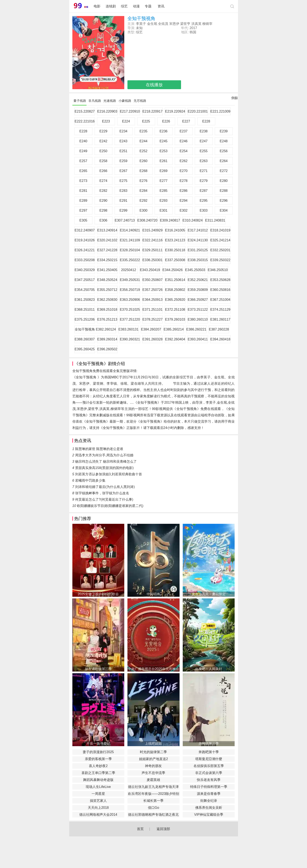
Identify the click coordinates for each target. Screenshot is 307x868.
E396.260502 (107, 349)
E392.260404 (175, 339)
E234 (123, 131)
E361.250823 (85, 300)
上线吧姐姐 (153, 744)
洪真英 (196, 24)
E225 (146, 121)
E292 (143, 201)
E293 (163, 201)
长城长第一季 (153, 801)
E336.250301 (152, 260)
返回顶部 (163, 829)
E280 (224, 181)
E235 (143, 131)
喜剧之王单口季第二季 (98, 773)
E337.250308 (175, 260)
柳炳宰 (207, 24)
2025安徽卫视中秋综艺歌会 (98, 594)
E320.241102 (107, 240)
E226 (166, 121)
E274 (103, 181)
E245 (163, 141)
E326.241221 (85, 250)
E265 (83, 171)
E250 (103, 151)
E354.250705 (85, 290)
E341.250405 (107, 270)
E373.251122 (198, 310)
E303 (204, 210)
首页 (140, 829)
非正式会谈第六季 (209, 773)
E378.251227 (152, 319)
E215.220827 (85, 111)
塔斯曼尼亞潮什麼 (209, 759)
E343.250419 (150, 270)
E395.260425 (85, 349)
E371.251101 (152, 310)
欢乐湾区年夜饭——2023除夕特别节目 (154, 794)
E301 (163, 210)
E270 (183, 171)
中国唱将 (153, 594)
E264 (224, 161)
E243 (123, 141)
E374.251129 (220, 310)
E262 (183, 161)
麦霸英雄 (153, 780)
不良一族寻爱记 (98, 744)
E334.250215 (107, 260)
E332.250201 (220, 250)
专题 (149, 6)
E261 (163, 161)
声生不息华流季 (153, 773)
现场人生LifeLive (98, 787)
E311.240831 (215, 220)
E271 (204, 171)
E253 (163, 151)
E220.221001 (198, 111)
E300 (143, 210)
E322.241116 (152, 240)
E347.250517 (85, 280)
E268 (143, 171)
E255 (204, 151)
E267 (123, 171)
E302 (183, 210)
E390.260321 (130, 339)
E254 (183, 151)
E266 (103, 171)
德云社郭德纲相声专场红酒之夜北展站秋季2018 (153, 815)
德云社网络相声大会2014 (98, 815)
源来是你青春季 (209, 794)
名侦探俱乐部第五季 (209, 766)
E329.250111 (152, 250)
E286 (183, 191)
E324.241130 (198, 240)
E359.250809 (198, 290)
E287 (204, 191)
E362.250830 (107, 300)
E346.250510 (218, 270)
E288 (224, 191)
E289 (83, 201)
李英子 (141, 24)
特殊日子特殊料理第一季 (209, 787)
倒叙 (235, 99)
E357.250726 (152, 290)
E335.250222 (130, 260)
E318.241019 (220, 230)
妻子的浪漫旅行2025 (98, 752)
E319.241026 (85, 240)
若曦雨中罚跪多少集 (90, 480)
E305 (83, 220)
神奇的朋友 (153, 766)
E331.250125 (198, 250)
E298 (103, 210)
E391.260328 (152, 339)
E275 (123, 181)
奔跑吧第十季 (209, 752)
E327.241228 (107, 250)
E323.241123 (175, 240)
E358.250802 (175, 290)
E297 (83, 210)
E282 (103, 191)
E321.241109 (130, 240)
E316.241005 (175, 230)
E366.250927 (198, 300)
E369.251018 (107, 310)
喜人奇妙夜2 (98, 766)
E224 (126, 121)
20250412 (129, 270)
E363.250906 (130, 300)
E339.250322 (220, 260)
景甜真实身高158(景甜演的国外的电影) (104, 468)
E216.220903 (107, 111)
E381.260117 (220, 319)
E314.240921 (130, 230)
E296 (224, 201)
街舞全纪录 (209, 801)
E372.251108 (175, 310)
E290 (103, 201)
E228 (206, 121)
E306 (103, 220)
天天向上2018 (98, 808)
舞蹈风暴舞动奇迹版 (98, 780)
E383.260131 (128, 329)
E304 (224, 210)
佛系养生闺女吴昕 (209, 808)
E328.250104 (130, 250)
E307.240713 (125, 220)
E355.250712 (107, 290)
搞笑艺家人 (98, 801)
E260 (143, 161)
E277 (163, 181)
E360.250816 (220, 290)
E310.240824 (193, 220)
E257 (83, 161)
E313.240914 (107, 230)
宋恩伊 (174, 24)
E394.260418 (220, 339)
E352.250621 (198, 280)
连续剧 (111, 6)
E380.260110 (198, 319)
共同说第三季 (209, 744)
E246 (183, 141)
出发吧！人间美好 (209, 669)
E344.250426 (172, 270)
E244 (143, 141)
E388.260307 (85, 339)
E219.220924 (175, 111)
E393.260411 (198, 339)
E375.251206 (85, 319)
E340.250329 (85, 270)
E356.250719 (130, 290)
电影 (97, 6)
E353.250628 (220, 280)
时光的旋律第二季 (153, 752)
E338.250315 (198, 260)
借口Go (153, 808)
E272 (224, 171)
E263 (204, 161)
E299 (123, 210)
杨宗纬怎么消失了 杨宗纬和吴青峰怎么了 (106, 462)
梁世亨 (185, 24)
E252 (143, 151)
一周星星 (98, 794)
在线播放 (154, 85)
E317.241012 (198, 230)
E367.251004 (220, 300)
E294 (183, 201)
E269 (163, 171)
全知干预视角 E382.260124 (95, 329)
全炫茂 (163, 24)
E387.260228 (219, 329)
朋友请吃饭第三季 (98, 669)
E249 (83, 151)
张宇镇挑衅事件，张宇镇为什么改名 (102, 493)
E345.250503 (195, 270)
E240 (83, 141)
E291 (123, 201)
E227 (186, 121)
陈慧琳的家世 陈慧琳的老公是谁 (99, 449)
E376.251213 (107, 319)
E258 (103, 161)
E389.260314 (107, 339)
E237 (183, 131)
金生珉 (152, 24)
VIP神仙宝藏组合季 (209, 815)
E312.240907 (85, 230)
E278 (183, 181)
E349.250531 (130, 280)
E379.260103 (175, 319)
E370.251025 (130, 310)
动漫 (136, 6)
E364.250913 (152, 300)
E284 (143, 191)
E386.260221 (196, 329)
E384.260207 (151, 329)
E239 (224, 131)
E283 (123, 191)
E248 (224, 141)
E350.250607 (152, 280)
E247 (204, 141)
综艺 (124, 6)
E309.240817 (170, 220)
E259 (123, 161)
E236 (163, 131)
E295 (204, 201)
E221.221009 (220, 111)
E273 (83, 181)
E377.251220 (130, 319)
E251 (123, 151)
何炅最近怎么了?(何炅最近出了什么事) (104, 499)
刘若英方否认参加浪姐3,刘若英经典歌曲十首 (109, 474)
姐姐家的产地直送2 (153, 759)
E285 (163, 191)
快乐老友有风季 (209, 780)
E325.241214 (220, 240)
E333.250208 (85, 260)
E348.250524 (107, 280)
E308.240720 (147, 220)
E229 (103, 131)
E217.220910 (130, 111)
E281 (83, 191)
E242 (103, 141)
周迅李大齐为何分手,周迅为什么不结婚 (104, 455)
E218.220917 (152, 111)
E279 (204, 181)
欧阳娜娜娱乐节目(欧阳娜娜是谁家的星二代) (110, 506)
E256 (224, 151)
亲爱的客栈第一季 (98, 759)
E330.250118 (175, 250)
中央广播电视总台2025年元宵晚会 (154, 669)
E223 (106, 121)
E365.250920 (175, 300)
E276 (143, 181)
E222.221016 (85, 121)
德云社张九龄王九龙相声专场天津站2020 (153, 787)
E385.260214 (174, 329)
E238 (204, 131)
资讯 (161, 6)
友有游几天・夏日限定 (209, 594)
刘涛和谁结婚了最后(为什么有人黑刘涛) (105, 487)
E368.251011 (85, 310)
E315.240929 (152, 230)
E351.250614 (175, 280)
